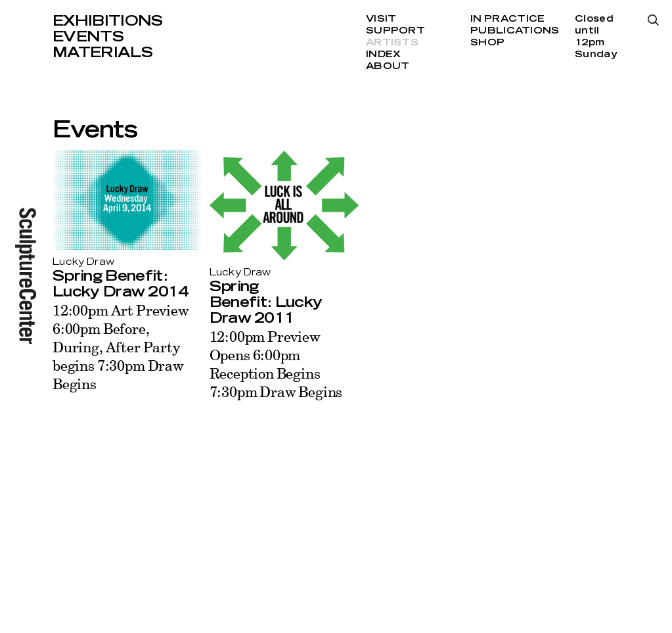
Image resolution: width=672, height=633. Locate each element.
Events (88, 37)
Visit (381, 19)
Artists (392, 43)
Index (383, 55)
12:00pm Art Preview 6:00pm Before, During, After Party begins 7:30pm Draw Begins (121, 347)
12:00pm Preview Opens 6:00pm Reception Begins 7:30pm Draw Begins (276, 364)
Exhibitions (108, 21)
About (388, 66)
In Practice (507, 19)
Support (395, 31)
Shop (487, 43)
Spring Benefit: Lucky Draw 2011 (266, 302)
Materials (102, 53)
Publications (515, 31)
